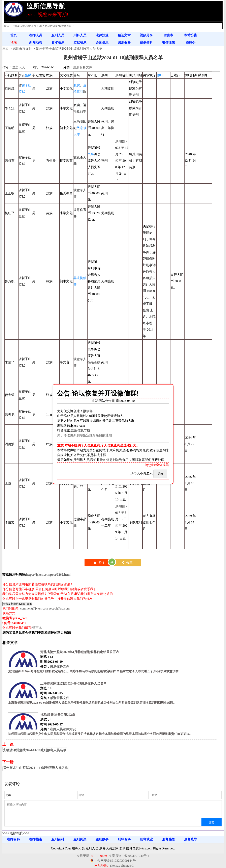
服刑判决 (80, 839)
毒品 (80, 92)
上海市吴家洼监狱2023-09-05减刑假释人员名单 (74, 683)
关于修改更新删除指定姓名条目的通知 (85, 435)
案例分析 (146, 42)
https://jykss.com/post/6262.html (48, 575)
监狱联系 (80, 42)
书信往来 (168, 42)
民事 (91, 154)
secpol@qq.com (59, 608)
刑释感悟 (168, 839)
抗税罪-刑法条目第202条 (58, 715)
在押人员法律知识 (63, 729)
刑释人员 (80, 35)
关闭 (160, 474)
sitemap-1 (127, 865)
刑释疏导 (191, 839)
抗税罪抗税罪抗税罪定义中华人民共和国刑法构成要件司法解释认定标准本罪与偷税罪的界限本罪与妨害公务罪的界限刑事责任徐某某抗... (100, 734)
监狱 (28, 75)
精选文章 (124, 35)
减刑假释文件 (22, 48)
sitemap (115, 865)
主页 (6, 48)
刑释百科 (124, 839)
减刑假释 (124, 42)
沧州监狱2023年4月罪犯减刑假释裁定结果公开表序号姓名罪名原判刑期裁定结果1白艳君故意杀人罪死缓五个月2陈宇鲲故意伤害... (94, 671)
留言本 (168, 35)
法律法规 (102, 35)
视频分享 (146, 35)
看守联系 (58, 42)
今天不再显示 (142, 473)
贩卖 (77, 85)
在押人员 (36, 35)
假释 (160, 75)
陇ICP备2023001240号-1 (133, 856)
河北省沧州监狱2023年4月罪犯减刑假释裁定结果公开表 (80, 652)
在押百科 (13, 839)
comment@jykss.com (34, 608)
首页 (13, 35)
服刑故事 (102, 839)
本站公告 (191, 35)
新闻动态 (36, 42)
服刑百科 (58, 839)
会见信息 (102, 42)
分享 (127, 563)
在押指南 (36, 839)
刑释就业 (146, 839)
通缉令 (191, 42)
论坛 (13, 42)
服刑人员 (58, 35)
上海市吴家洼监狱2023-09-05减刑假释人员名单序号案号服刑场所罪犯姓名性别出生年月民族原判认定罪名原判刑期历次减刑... (92, 703)
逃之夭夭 (19, 67)
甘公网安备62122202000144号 (115, 861)
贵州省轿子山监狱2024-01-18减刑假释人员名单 (69, 48)
